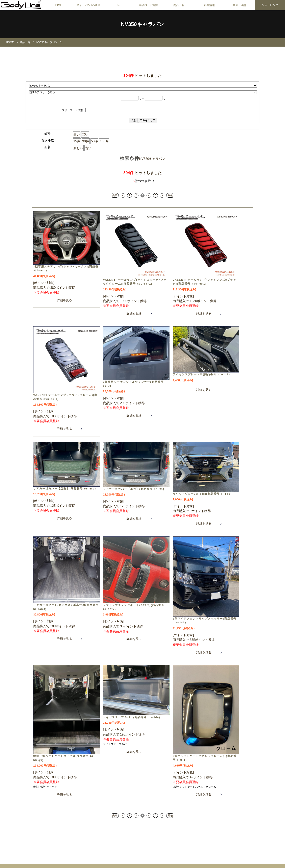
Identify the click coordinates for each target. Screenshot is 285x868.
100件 (104, 141)
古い (88, 148)
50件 (95, 141)
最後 (170, 195)
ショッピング (270, 5)
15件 (77, 141)
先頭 (115, 195)
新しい (78, 148)
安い (85, 134)
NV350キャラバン (47, 42)
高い (77, 134)
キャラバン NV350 (88, 5)
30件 (86, 141)
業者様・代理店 (149, 5)
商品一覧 (179, 5)
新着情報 (209, 5)
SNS (118, 5)
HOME (58, 5)
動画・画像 (240, 5)
